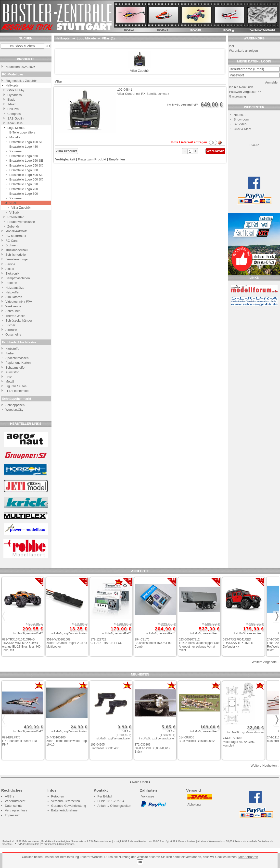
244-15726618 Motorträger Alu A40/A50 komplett (239, 742)
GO (47, 46)
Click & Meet (242, 129)
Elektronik (12, 273)
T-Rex (12, 104)
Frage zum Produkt (92, 159)
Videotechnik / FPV (19, 302)
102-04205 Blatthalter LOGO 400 (105, 746)
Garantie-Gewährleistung (69, 806)
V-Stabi (14, 212)
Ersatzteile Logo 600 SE (26, 175)
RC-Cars (12, 241)
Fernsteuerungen (17, 259)
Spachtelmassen (17, 358)
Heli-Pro (13, 109)
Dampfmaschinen (18, 278)
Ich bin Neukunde (241, 87)
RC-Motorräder (16, 236)
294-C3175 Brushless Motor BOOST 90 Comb (153, 643)
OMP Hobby (16, 90)
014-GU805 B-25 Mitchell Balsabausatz (197, 739)
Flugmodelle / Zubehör (21, 81)
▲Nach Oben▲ (140, 782)
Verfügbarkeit (65, 159)
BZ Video (240, 124)
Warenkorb (215, 151)
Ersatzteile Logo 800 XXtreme (24, 196)
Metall (10, 381)
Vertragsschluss (16, 810)
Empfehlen (117, 159)
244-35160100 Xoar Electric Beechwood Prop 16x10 (67, 741)
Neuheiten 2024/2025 (20, 67)
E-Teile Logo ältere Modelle (22, 135)
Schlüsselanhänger (19, 320)
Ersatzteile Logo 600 (24, 170)
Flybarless (14, 95)
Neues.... (240, 115)
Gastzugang (237, 96)
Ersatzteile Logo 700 (24, 189)
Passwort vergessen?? (245, 92)
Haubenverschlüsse (21, 222)
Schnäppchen (15, 405)
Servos (10, 264)
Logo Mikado (16, 128)
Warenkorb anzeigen (243, 51)
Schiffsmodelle (16, 255)
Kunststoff (12, 372)
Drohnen (11, 245)
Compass (14, 114)
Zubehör (13, 226)
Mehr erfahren (248, 857)
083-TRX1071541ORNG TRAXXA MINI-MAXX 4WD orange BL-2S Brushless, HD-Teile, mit (22, 645)
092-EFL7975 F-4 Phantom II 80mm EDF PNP (20, 741)
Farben (10, 353)
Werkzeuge (13, 306)
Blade (11, 100)
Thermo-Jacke (15, 316)
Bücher (10, 325)
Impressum (13, 815)
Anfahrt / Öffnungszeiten (114, 806)
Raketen (11, 283)
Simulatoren (14, 297)
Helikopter (13, 85)
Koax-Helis (15, 123)
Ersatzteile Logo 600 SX (26, 179)
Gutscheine (13, 334)
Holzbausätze (15, 288)
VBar (13, 203)
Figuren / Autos (16, 386)
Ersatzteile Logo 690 (24, 184)
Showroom (241, 119)
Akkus (10, 269)
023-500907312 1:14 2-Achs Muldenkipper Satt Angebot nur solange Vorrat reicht (199, 645)
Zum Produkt (66, 151)
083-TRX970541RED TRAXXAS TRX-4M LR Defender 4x (238, 643)
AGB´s (10, 796)
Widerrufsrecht (15, 801)
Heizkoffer (12, 292)
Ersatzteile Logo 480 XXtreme (24, 149)
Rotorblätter (16, 217)
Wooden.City (14, 410)
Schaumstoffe (15, 368)
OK (140, 862)
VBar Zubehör (21, 208)
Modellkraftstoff (16, 231)
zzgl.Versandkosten (75, 633)
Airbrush (11, 330)
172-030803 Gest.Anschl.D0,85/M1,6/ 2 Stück (152, 748)
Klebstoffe (12, 349)
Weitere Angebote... (266, 662)
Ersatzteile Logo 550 (24, 156)
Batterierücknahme (64, 810)
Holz (9, 377)
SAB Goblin (15, 118)
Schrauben (13, 311)
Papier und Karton (18, 363)
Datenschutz (14, 806)
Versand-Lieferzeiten (66, 801)
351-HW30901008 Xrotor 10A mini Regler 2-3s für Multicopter (67, 643)
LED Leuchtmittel (17, 391)
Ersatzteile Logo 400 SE (26, 142)
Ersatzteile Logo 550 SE (26, 161)
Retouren (58, 796)
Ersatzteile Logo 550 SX (26, 165)
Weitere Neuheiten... (265, 766)
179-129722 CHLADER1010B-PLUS (106, 641)
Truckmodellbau (17, 250)
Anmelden (272, 82)
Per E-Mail (105, 796)
